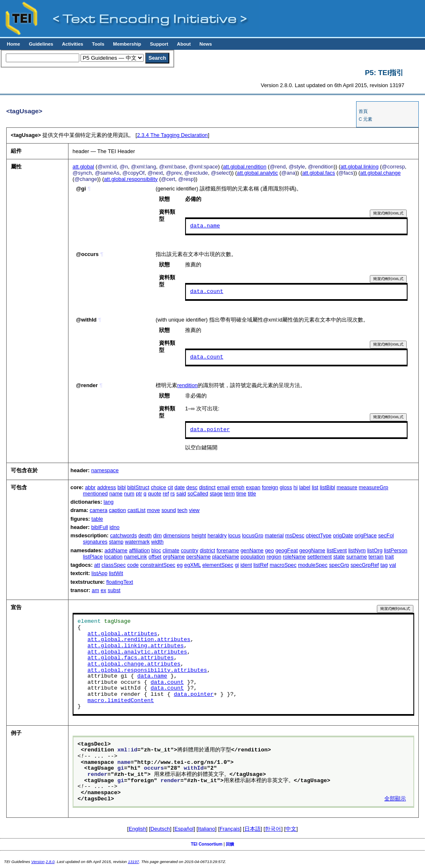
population (253, 557)
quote (154, 494)
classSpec (114, 565)
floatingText (120, 582)
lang (109, 502)
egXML (193, 565)
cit (170, 487)
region (274, 557)
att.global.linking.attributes (136, 646)
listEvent (337, 550)
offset (155, 557)
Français (230, 829)
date (180, 487)
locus (234, 535)
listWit (116, 573)
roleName (294, 557)
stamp (116, 542)
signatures (95, 542)
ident (246, 565)
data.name (205, 226)
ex (103, 590)
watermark (137, 542)
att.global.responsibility (131, 179)
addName (116, 550)
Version (38, 862)
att (97, 565)
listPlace (93, 557)
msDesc (295, 535)
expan (253, 487)
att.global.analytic (258, 173)
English (137, 829)
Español (184, 829)
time (241, 494)
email (223, 487)
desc (192, 487)
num (129, 494)
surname (357, 557)
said (181, 494)
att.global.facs (319, 173)
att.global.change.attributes (134, 664)
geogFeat (286, 550)
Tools (98, 44)
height (199, 535)
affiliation (139, 550)
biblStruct (138, 487)
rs (173, 494)
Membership (127, 44)
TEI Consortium (207, 844)
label (305, 487)
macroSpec (283, 565)
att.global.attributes (122, 634)
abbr (90, 487)
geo (269, 550)
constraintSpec (158, 565)
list (315, 487)
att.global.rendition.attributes (139, 640)
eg (180, 565)
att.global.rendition (245, 167)
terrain (376, 557)
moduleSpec (313, 565)
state (339, 557)
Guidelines (41, 44)
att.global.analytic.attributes (137, 652)
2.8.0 (50, 862)
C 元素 (365, 119)
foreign (270, 487)
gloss (286, 487)
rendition (187, 385)
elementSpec (218, 565)
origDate (343, 535)
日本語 (253, 829)
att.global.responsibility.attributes (147, 671)
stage (216, 494)
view (194, 510)
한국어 (273, 829)
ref (166, 494)
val (393, 565)
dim (158, 535)
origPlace (365, 535)
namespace (105, 470)
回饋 (230, 844)
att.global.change (380, 173)
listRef (261, 565)
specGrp (339, 565)
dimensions (177, 535)
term (230, 494)
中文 (291, 829)
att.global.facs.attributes (131, 658)
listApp (99, 573)
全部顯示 (395, 799)
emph (238, 487)
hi (296, 487)
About (184, 44)
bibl (122, 487)
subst (114, 590)
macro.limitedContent (121, 701)
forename (228, 550)
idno (115, 527)
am (95, 590)
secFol (386, 535)
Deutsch (160, 829)
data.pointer (210, 430)
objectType (319, 535)
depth (145, 535)
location (113, 557)
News (206, 44)
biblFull (100, 527)
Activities (72, 44)
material (274, 535)
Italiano (206, 829)
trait (389, 557)
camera (99, 510)
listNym (357, 550)
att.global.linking (359, 167)
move (153, 510)
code (133, 565)
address (107, 487)
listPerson (396, 550)
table (97, 519)
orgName (174, 557)
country (190, 550)
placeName (226, 557)
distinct (207, 487)
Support (159, 44)
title (252, 494)
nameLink (136, 557)
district (207, 550)
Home (13, 44)
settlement (319, 557)
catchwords (123, 535)
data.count (207, 292)
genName (252, 550)
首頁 (363, 111)
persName (199, 557)
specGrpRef (365, 565)
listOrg (375, 550)
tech (182, 510)
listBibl (327, 487)
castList (136, 510)
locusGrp (253, 535)
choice (158, 487)
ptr (139, 494)
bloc (156, 550)
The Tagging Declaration (172, 135)
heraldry (217, 535)
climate (171, 550)
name (116, 494)
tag (384, 565)
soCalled (198, 494)
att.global (83, 167)
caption (117, 510)
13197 (133, 862)
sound (169, 510)
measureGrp (373, 487)
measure (347, 487)
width (157, 542)
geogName (312, 550)
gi (237, 565)
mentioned (95, 494)
